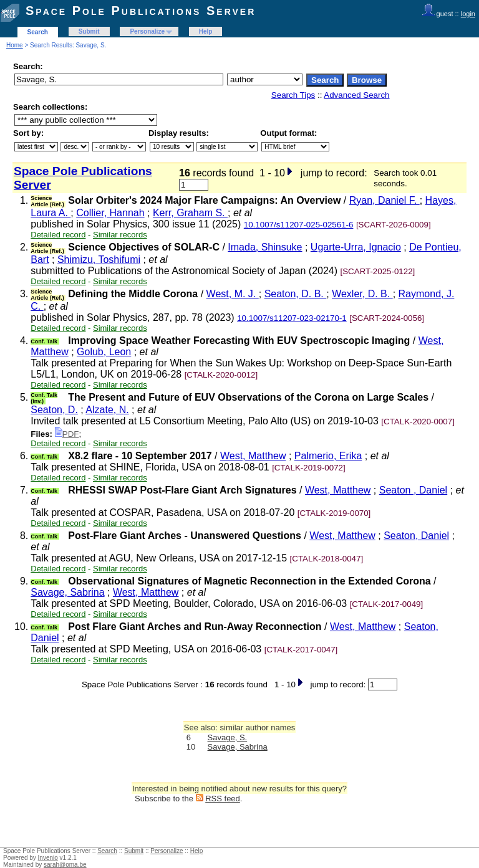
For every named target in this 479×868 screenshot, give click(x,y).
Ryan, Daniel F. (385, 200)
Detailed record (58, 235)
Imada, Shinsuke (265, 247)
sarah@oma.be (65, 865)
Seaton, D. (54, 410)
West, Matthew (253, 456)
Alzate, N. (107, 410)
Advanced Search (356, 95)
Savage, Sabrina (67, 592)
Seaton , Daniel (413, 490)
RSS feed (223, 799)
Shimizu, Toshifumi (99, 260)
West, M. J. (233, 294)
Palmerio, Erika (328, 456)
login (468, 14)
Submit (89, 31)
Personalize (147, 31)
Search (38, 32)
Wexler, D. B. (362, 294)
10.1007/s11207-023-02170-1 (292, 318)
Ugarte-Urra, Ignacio (356, 247)
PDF (67, 434)
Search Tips (293, 95)
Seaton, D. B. (296, 294)
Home (15, 45)
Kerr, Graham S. (190, 213)
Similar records (120, 235)
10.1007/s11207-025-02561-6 (299, 225)
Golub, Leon (104, 352)
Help (206, 31)
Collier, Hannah (110, 213)
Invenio (48, 858)
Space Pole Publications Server (141, 11)
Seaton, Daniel (416, 536)
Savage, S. (228, 737)
